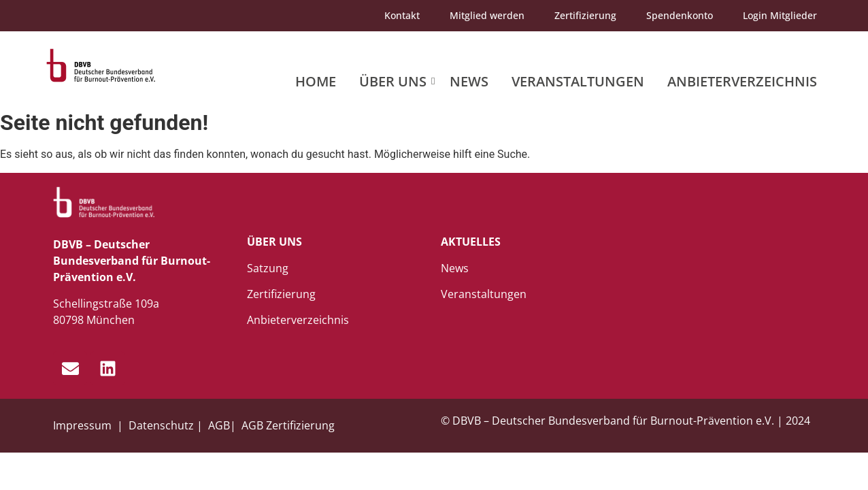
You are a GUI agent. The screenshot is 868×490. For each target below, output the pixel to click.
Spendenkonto (680, 15)
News (469, 81)
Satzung (268, 268)
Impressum (84, 425)
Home (316, 81)
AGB (219, 425)
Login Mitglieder (780, 15)
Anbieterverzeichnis (742, 81)
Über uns (395, 81)
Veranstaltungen (578, 81)
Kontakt (402, 15)
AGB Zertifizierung (288, 425)
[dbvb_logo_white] (104, 202)
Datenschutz (161, 425)
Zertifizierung (585, 15)
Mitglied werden (487, 15)
